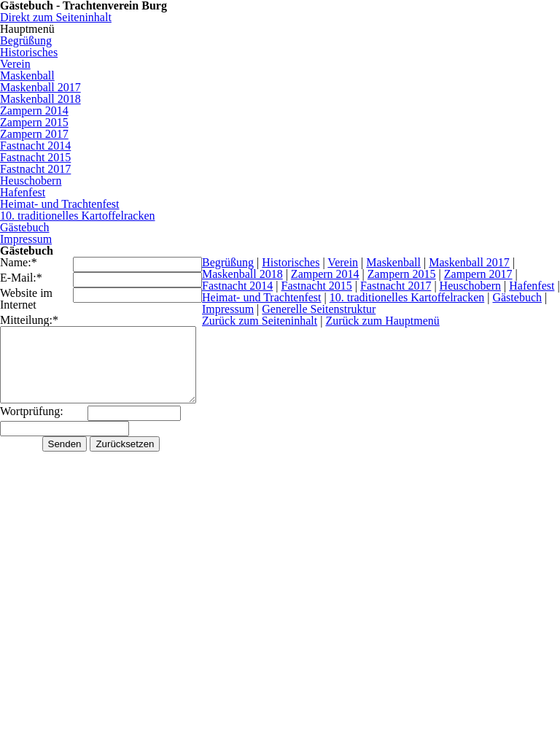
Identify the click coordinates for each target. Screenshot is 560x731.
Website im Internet (26, 299)
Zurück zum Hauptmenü (385, 321)
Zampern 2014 (328, 274)
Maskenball (396, 262)
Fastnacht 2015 (320, 286)
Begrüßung (231, 262)
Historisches (293, 262)
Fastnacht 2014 (240, 286)
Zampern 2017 (481, 274)
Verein (346, 262)
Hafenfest (534, 286)
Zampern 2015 (405, 274)
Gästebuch (526, 297)
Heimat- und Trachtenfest (270, 297)
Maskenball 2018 (245, 274)
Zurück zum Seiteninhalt (262, 321)
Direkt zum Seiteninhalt (56, 17)
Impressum (231, 309)
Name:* (19, 263)
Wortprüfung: (32, 411)
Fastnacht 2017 (398, 286)
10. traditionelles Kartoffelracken (415, 297)
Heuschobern (473, 286)
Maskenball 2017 (472, 262)
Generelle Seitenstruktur (322, 309)
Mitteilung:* (29, 320)
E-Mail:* (21, 278)
